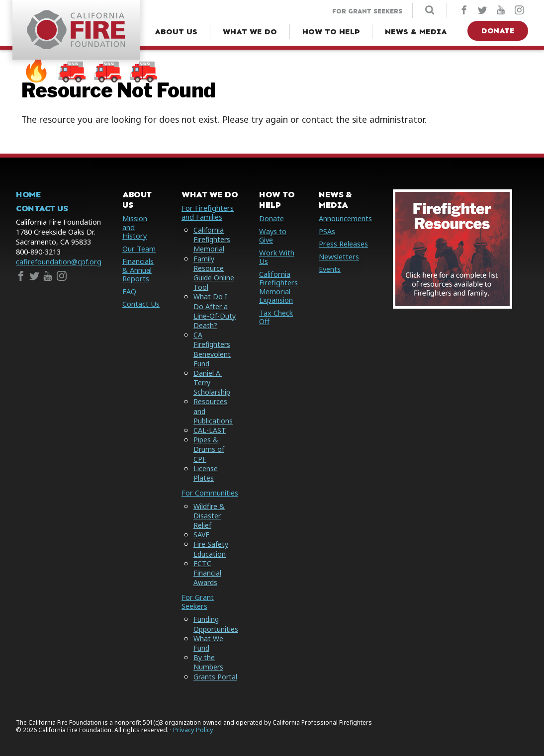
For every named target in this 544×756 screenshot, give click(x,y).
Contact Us (42, 209)
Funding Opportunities (215, 614)
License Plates (204, 464)
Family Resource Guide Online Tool (213, 273)
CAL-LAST (208, 430)
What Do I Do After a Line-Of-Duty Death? (215, 311)
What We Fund (207, 633)
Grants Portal (214, 667)
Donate (498, 31)
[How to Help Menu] (331, 32)
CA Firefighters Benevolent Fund (211, 349)
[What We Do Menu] (250, 32)
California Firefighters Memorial (211, 239)
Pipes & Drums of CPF (215, 444)
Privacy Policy (193, 720)
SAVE (200, 525)
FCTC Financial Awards (206, 563)
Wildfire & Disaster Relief (208, 506)
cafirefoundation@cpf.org (59, 262)
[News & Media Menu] (416, 32)
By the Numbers (207, 653)
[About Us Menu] (176, 32)
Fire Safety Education (210, 539)
